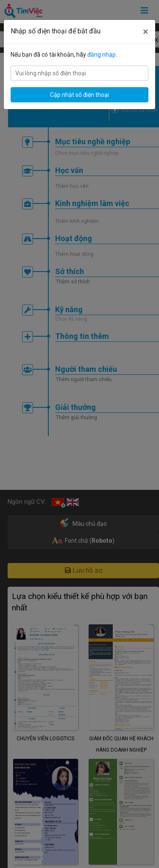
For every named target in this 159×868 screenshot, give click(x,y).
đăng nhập (102, 55)
